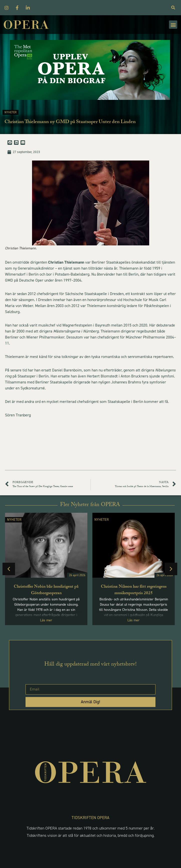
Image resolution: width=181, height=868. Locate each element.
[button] (173, 25)
